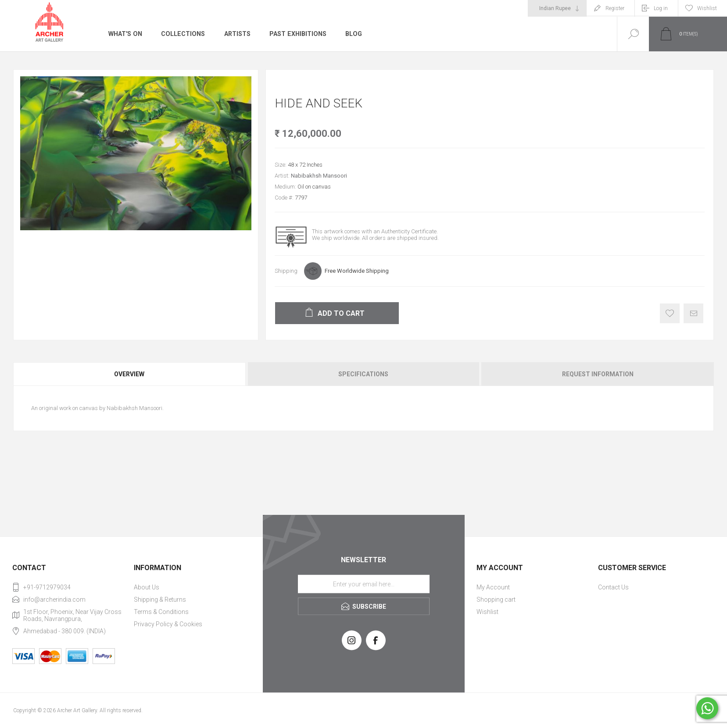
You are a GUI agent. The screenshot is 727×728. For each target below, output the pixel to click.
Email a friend (693, 313)
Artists (236, 34)
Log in (661, 8)
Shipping (286, 271)
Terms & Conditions (161, 612)
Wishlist (487, 612)
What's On (125, 34)
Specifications (363, 374)
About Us (147, 587)
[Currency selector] (557, 8)
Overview (129, 374)
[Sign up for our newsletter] (364, 584)
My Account (493, 587)
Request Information (598, 374)
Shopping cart (496, 600)
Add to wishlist (670, 313)
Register (615, 8)
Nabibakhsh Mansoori (319, 176)
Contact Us (613, 587)
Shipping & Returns (160, 600)
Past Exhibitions (296, 34)
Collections (182, 34)
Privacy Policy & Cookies (168, 624)
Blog (351, 34)
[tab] (130, 374)
